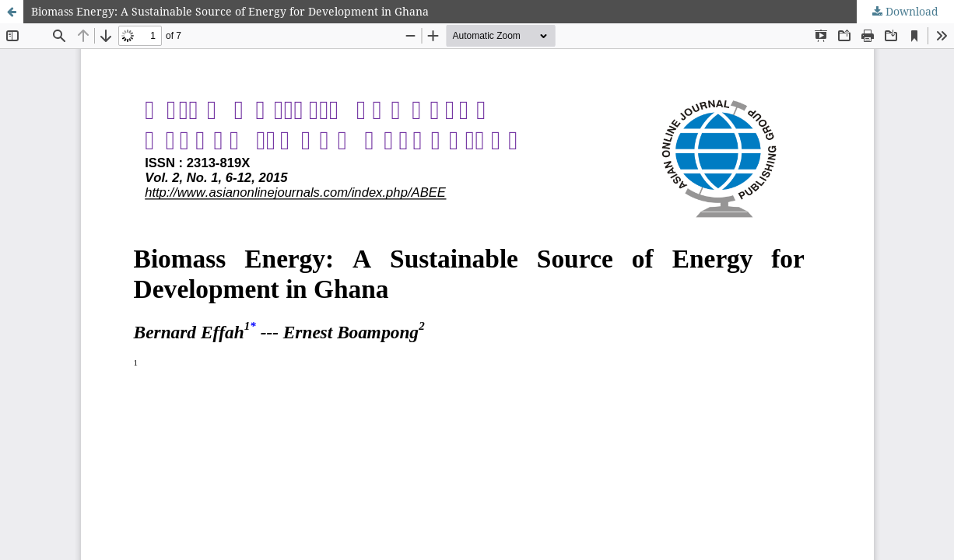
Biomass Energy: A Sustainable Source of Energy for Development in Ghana (230, 11)
